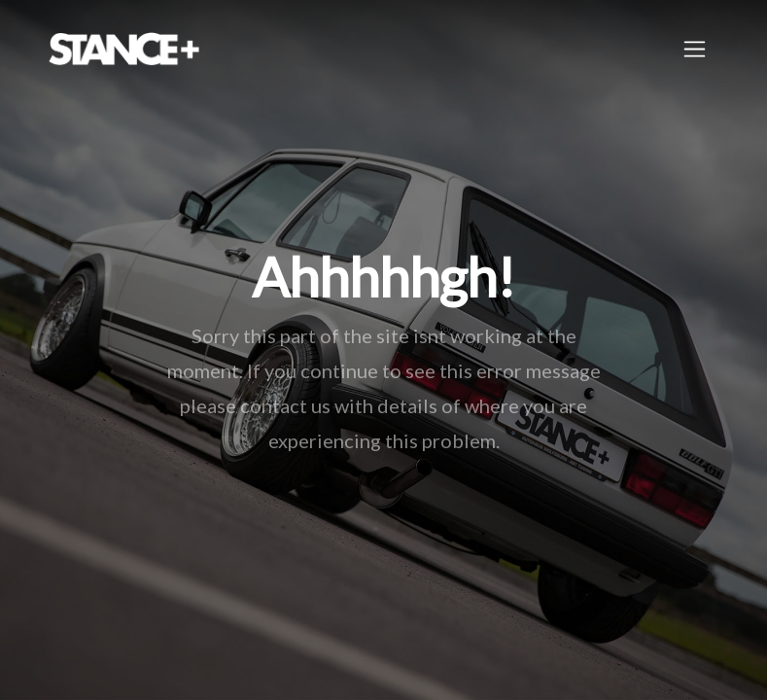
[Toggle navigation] (695, 49)
